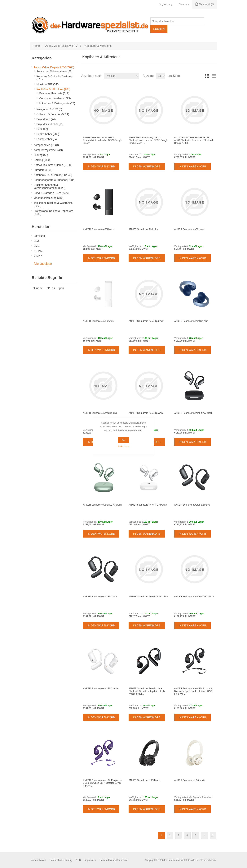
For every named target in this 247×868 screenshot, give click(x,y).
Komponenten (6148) (46, 145)
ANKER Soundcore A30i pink (189, 229)
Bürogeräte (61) (43, 170)
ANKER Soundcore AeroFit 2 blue (100, 597)
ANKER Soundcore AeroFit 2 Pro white (194, 597)
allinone (38, 288)
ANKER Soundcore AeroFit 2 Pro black (148, 597)
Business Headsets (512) (54, 93)
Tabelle (207, 76)
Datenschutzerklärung (61, 860)
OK (123, 440)
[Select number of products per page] (161, 76)
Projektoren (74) (46, 119)
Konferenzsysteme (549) (48, 150)
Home (36, 46)
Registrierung (166, 4)
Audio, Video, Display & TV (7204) (54, 67)
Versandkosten (38, 860)
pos (62, 288)
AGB (78, 860)
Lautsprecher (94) (47, 139)
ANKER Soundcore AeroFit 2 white (101, 688)
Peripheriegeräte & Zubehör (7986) (54, 180)
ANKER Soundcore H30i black (144, 780)
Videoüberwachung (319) (49, 198)
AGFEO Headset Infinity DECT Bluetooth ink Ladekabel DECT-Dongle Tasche (103, 140)
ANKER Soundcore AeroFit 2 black (192, 505)
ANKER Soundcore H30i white (190, 780)
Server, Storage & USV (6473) (52, 193)
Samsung (39, 236)
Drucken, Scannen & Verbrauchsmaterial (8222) (49, 186)
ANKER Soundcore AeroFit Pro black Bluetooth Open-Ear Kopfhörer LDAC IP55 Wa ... (193, 691)
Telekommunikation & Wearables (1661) (53, 204)
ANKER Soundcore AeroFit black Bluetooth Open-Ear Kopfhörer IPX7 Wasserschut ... (147, 691)
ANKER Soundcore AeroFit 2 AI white (148, 505)
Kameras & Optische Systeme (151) (54, 78)
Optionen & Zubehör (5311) (53, 114)
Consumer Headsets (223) (55, 98)
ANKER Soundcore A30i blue (143, 229)
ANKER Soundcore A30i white (98, 321)
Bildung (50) (41, 155)
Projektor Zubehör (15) (50, 124)
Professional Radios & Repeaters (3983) (53, 212)
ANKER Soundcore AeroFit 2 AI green (102, 505)
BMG (37, 246)
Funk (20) (42, 129)
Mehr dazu (123, 447)
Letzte (213, 836)
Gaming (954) (42, 160)
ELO (36, 241)
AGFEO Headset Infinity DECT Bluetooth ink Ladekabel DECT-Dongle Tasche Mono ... (148, 140)
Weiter (204, 836)
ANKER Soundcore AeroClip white (146, 413)
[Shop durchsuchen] (177, 21)
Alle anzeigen (43, 264)
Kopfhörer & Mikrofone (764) (53, 89)
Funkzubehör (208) (48, 134)
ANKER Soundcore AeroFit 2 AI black (193, 413)
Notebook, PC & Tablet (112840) (53, 175)
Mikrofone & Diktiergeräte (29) (57, 103)
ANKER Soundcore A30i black (98, 229)
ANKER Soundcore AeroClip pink (100, 413)
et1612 (51, 288)
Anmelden (184, 4)
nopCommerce (120, 860)
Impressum (90, 860)
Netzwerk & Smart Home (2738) (53, 165)
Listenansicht (214, 76)
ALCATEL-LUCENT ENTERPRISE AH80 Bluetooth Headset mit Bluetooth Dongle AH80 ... (194, 140)
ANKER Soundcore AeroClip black (146, 321)
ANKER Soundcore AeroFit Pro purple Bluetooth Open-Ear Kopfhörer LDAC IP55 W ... (102, 783)
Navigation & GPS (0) (49, 109)
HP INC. (39, 251)
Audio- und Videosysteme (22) (55, 71)
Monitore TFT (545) (48, 84)
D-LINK (38, 256)
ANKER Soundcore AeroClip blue (191, 321)
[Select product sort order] (121, 76)
